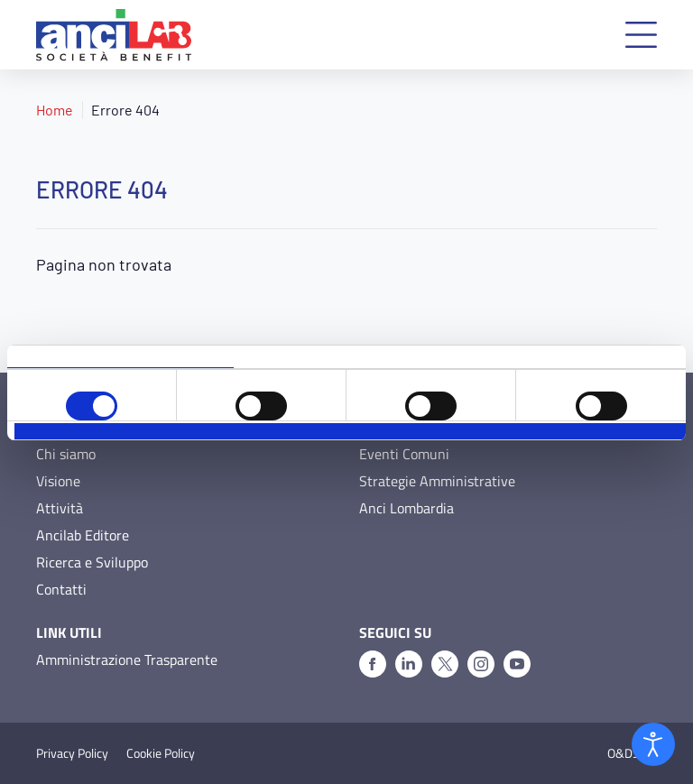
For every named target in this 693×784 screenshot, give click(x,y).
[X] (445, 664)
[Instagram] (481, 664)
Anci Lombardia (407, 508)
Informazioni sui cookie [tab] (573, 357)
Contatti (61, 589)
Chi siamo (66, 454)
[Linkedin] (409, 664)
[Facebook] (373, 664)
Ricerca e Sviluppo (92, 562)
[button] (641, 35)
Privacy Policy (72, 753)
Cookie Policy (161, 753)
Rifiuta (126, 431)
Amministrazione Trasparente (127, 659)
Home (55, 110)
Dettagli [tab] (347, 357)
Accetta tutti (574, 431)
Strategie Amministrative (437, 481)
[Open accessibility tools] (653, 744)
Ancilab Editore (83, 535)
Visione (58, 481)
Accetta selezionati (350, 431)
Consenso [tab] (120, 357)
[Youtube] (517, 664)
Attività (60, 508)
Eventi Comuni (404, 454)
